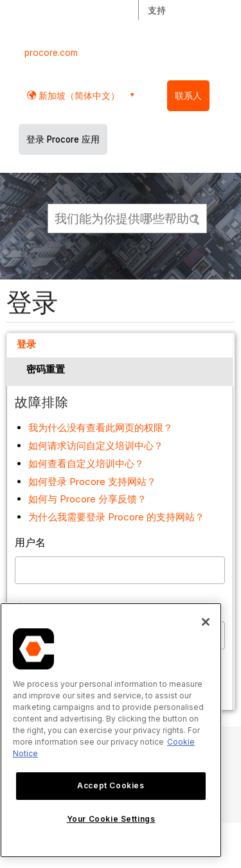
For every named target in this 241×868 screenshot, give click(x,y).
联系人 (188, 96)
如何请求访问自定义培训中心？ (96, 446)
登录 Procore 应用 (63, 139)
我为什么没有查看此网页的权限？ (101, 428)
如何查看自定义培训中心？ (86, 464)
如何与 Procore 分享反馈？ (87, 499)
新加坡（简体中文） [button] (78, 95)
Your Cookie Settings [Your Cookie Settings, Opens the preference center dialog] (111, 819)
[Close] (206, 622)
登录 (26, 344)
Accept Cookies (111, 785)
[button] (195, 218)
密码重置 (46, 369)
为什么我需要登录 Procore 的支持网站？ (116, 517)
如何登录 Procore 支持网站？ (92, 482)
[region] (111, 730)
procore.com (51, 53)
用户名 (30, 542)
